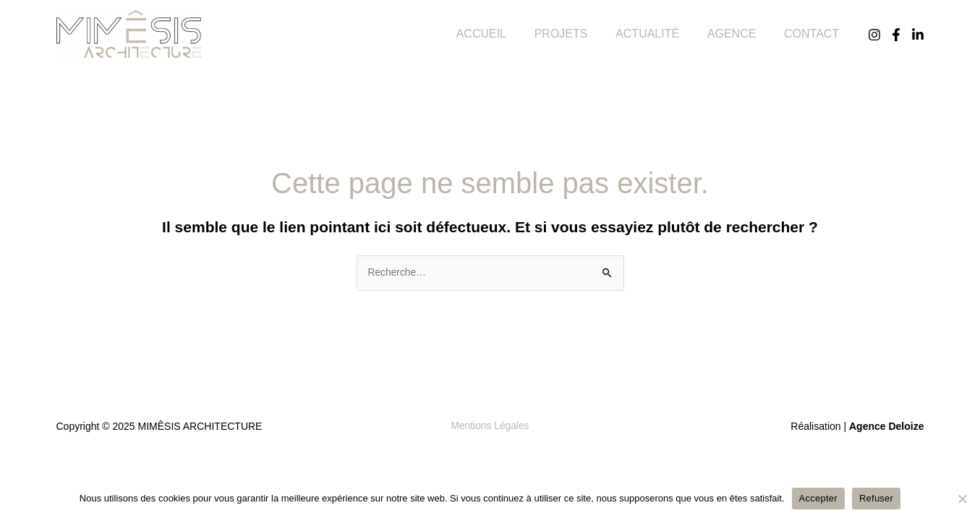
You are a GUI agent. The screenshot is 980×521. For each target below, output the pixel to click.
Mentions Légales (490, 426)
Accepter (818, 498)
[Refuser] (962, 499)
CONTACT (814, 34)
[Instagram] (874, 35)
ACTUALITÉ (660, 34)
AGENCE (739, 34)
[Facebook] (896, 35)
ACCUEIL (503, 34)
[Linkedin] (918, 35)
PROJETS (578, 34)
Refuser (876, 498)
